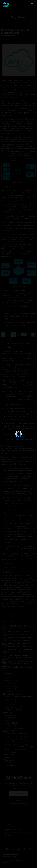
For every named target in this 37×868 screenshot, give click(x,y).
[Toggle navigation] (32, 4)
